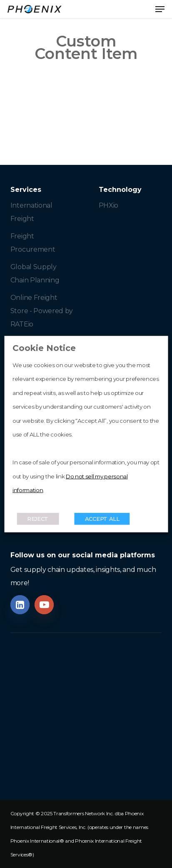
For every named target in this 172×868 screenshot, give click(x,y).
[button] (160, 9)
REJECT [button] (38, 518)
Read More (31, 504)
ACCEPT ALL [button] (102, 518)
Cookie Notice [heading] (44, 348)
